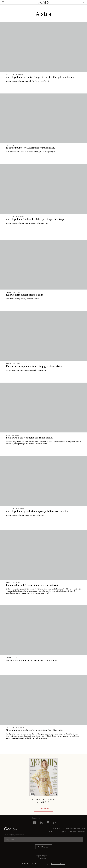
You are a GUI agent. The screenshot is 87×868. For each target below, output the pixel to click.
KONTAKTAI (53, 832)
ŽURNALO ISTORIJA (78, 828)
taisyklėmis (43, 858)
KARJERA (63, 832)
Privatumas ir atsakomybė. (58, 864)
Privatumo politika (60, 828)
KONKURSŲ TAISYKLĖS (76, 832)
